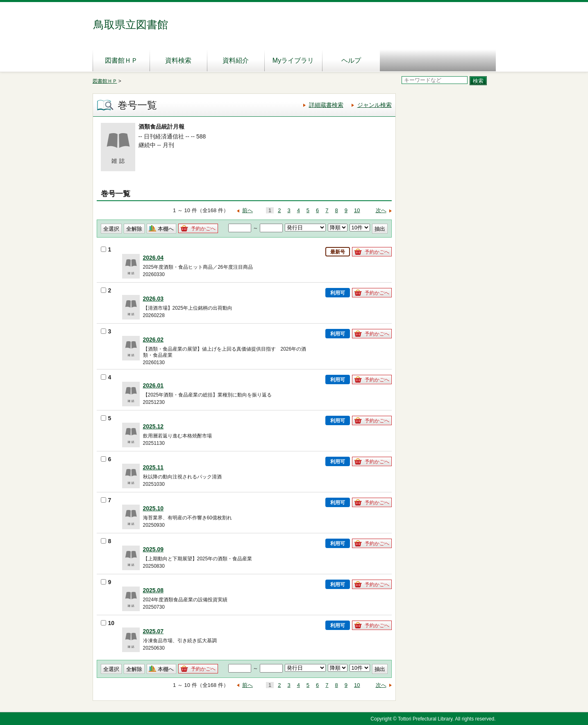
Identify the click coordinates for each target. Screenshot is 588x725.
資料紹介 (236, 60)
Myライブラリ (293, 60)
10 (357, 210)
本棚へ (166, 229)
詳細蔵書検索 (326, 105)
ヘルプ (351, 60)
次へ (381, 210)
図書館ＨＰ (121, 60)
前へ (247, 210)
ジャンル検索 (375, 105)
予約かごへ (203, 229)
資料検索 (178, 60)
